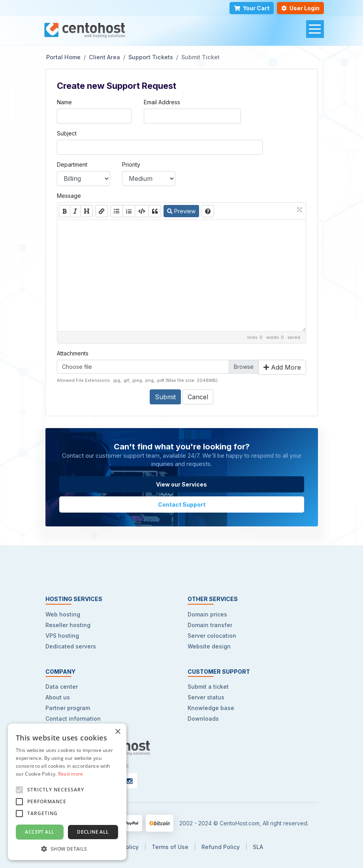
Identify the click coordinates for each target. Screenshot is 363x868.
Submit (165, 397)
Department (72, 164)
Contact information (73, 719)
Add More (282, 367)
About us (58, 697)
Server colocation (212, 636)
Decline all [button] (93, 832)
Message (69, 196)
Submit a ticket (208, 687)
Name (64, 102)
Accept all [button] (39, 832)
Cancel (198, 397)
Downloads (203, 719)
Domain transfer (210, 625)
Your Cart (252, 8)
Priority (131, 164)
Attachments (73, 353)
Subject (67, 133)
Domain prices (207, 614)
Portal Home (63, 57)
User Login (300, 8)
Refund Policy (221, 847)
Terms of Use (170, 847)
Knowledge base (211, 708)
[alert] (67, 792)
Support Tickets (151, 57)
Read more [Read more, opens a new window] (71, 774)
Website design (209, 646)
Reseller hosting (68, 625)
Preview (181, 211)
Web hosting (63, 614)
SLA (258, 847)
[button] (67, 848)
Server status (206, 697)
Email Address (162, 102)
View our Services (181, 484)
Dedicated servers (71, 646)
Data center (62, 687)
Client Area (104, 57)
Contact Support (182, 504)
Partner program (68, 708)
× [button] (118, 732)
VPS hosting (62, 636)
